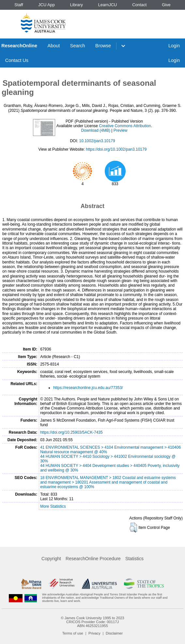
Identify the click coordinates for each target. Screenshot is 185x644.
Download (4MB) (96, 130)
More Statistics (53, 506)
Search (78, 46)
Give (166, 5)
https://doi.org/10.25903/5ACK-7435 (71, 432)
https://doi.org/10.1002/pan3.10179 (116, 149)
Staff (19, 5)
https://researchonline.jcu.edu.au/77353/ (88, 388)
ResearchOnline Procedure (93, 559)
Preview (121, 130)
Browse (103, 46)
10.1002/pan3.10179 (97, 141)
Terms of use (73, 633)
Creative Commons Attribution (125, 126)
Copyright (51, 559)
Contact (139, 5)
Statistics (134, 559)
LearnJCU (108, 5)
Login (174, 46)
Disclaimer (114, 633)
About (54, 46)
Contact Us (17, 60)
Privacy (94, 633)
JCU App (46, 5)
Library (77, 5)
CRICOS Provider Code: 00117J (92, 622)
